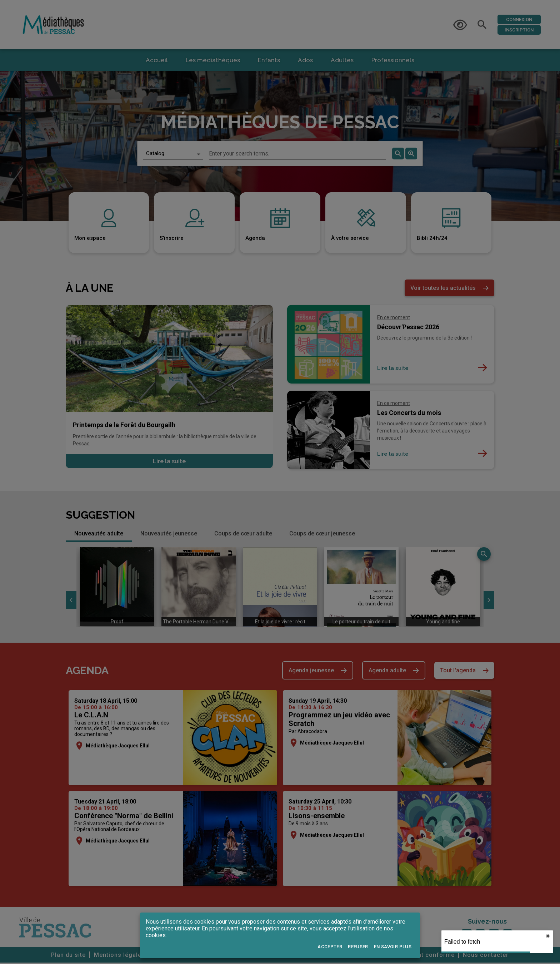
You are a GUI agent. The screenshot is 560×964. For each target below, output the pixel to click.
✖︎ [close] (548, 936)
